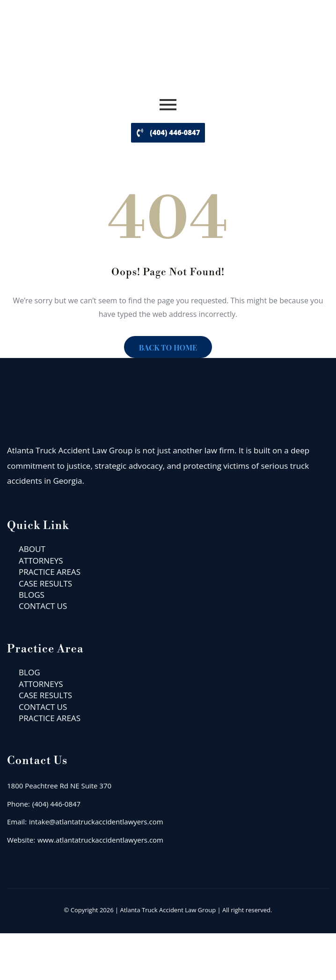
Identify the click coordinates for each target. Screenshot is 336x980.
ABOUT (32, 549)
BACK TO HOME (168, 347)
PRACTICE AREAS (50, 572)
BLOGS (32, 595)
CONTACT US (43, 606)
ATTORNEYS (41, 561)
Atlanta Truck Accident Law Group (168, 910)
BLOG (29, 672)
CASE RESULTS (45, 583)
